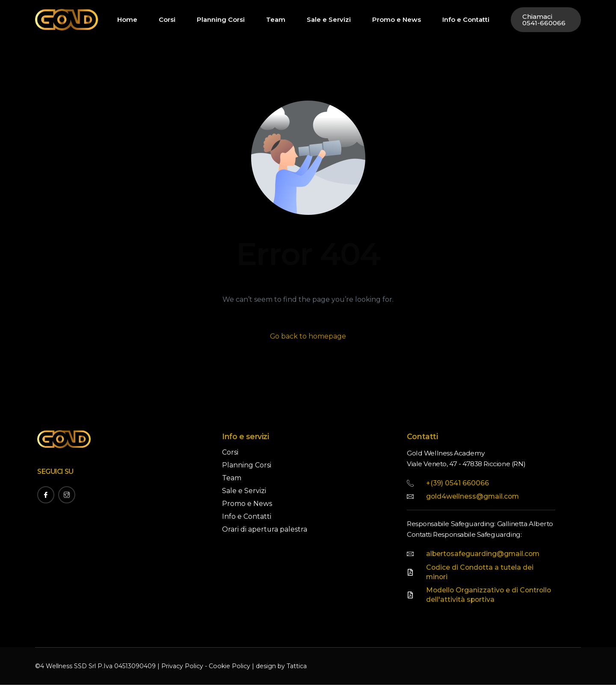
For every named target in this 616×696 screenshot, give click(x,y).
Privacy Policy (182, 678)
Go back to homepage (308, 336)
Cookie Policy (228, 678)
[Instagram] (67, 495)
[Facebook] (46, 495)
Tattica (295, 678)
